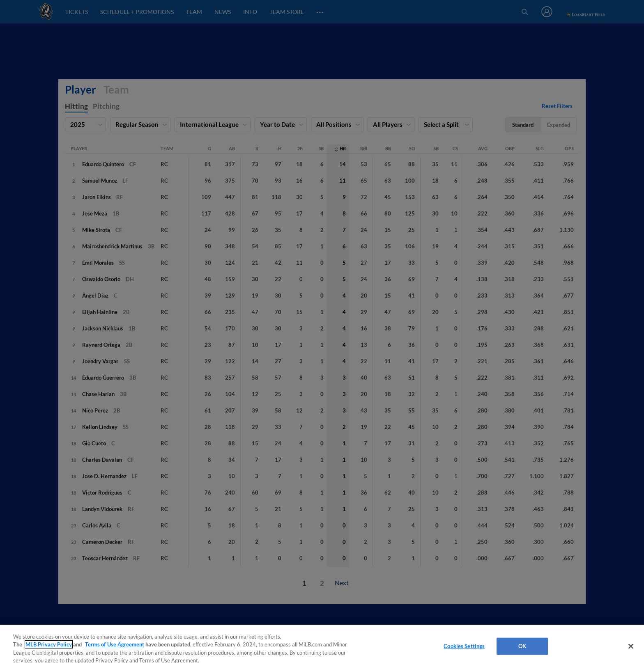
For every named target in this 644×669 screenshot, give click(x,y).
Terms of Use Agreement (115, 644)
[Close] (631, 646)
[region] (322, 647)
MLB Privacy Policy (49, 644)
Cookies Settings (464, 646)
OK (522, 646)
